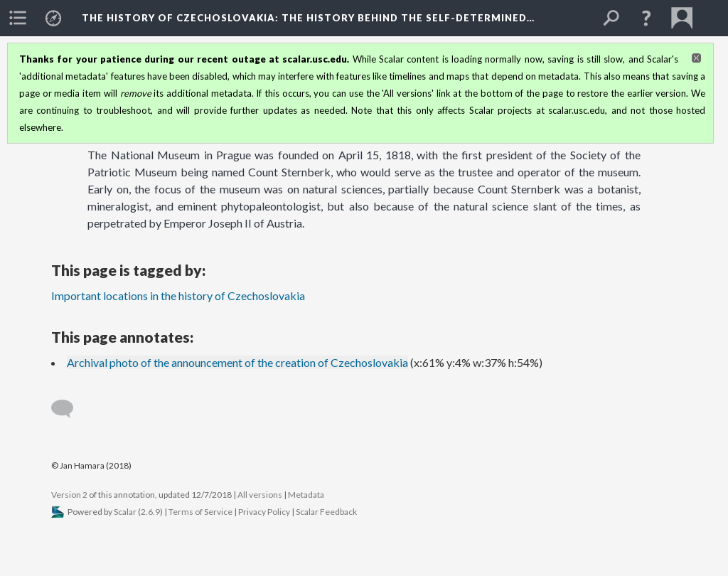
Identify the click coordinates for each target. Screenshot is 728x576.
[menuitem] (18, 18)
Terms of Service (200, 512)
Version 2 (69, 495)
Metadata (306, 495)
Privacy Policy (264, 512)
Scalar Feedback (326, 512)
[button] (646, 18)
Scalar (125, 512)
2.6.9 (150, 512)
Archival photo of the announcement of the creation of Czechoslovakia (237, 362)
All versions (260, 495)
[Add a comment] (69, 409)
